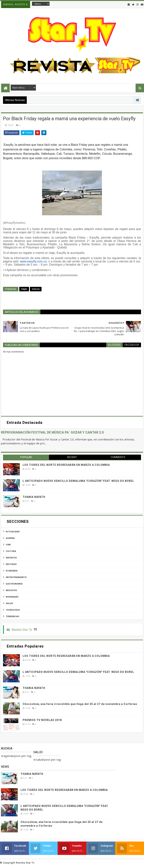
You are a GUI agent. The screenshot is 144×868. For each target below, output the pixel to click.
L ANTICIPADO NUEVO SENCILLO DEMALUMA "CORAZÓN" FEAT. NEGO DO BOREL (78, 481)
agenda (10, 538)
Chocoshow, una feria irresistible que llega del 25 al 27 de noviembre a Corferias (80, 704)
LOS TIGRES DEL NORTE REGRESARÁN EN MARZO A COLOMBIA (66, 465)
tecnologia (13, 610)
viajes (24, 289)
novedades (12, 597)
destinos (11, 564)
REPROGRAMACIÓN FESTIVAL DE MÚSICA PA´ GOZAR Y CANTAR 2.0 (52, 432)
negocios (11, 590)
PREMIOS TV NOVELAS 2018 (42, 720)
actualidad (13, 531)
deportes (11, 558)
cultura (11, 551)
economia (12, 571)
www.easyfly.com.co (33, 261)
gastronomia (14, 584)
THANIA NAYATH (34, 497)
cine (8, 545)
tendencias (13, 616)
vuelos (36, 289)
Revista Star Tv (22, 630)
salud (9, 603)
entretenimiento (16, 577)
